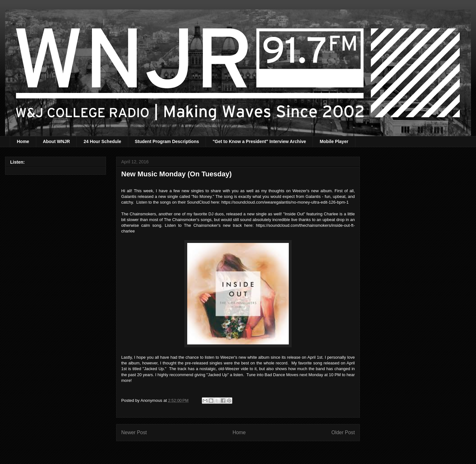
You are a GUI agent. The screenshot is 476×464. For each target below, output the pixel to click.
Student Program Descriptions (167, 141)
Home (23, 141)
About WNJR (56, 141)
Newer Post (134, 432)
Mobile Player (334, 141)
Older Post (343, 432)
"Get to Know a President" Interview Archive (259, 141)
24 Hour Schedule (102, 141)
